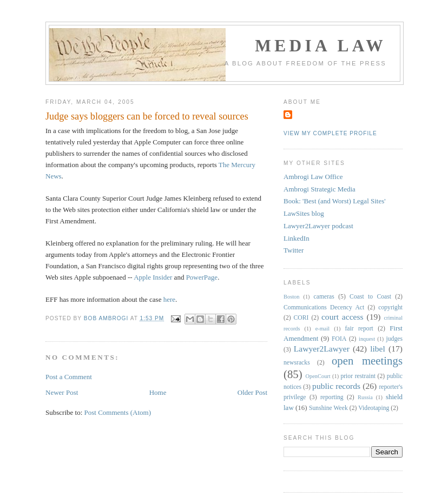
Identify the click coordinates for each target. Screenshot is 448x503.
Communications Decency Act (324, 307)
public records (336, 386)
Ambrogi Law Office (313, 177)
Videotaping (374, 408)
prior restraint (358, 376)
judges (395, 339)
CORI (301, 318)
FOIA (339, 339)
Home (158, 392)
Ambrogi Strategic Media (319, 189)
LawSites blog (304, 213)
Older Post (252, 392)
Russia (365, 397)
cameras (324, 297)
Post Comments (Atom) (118, 412)
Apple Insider (153, 277)
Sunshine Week (328, 408)
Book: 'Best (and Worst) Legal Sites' (335, 201)
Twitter (294, 250)
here (169, 299)
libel (378, 349)
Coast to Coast (370, 297)
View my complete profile (330, 133)
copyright (390, 307)
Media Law (321, 46)
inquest (367, 339)
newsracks (297, 363)
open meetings (367, 360)
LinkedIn (297, 238)
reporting (332, 397)
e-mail (323, 329)
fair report (359, 329)
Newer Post (62, 392)
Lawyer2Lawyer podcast (318, 226)
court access (342, 317)
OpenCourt (318, 376)
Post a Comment (69, 377)
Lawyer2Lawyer (322, 349)
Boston (291, 297)
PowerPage (202, 277)
